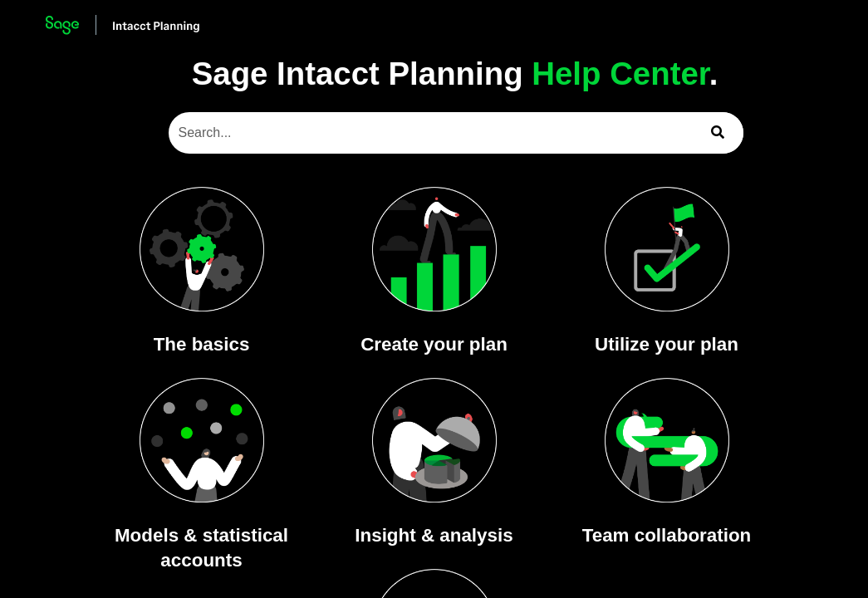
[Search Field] (456, 133)
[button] (718, 133)
